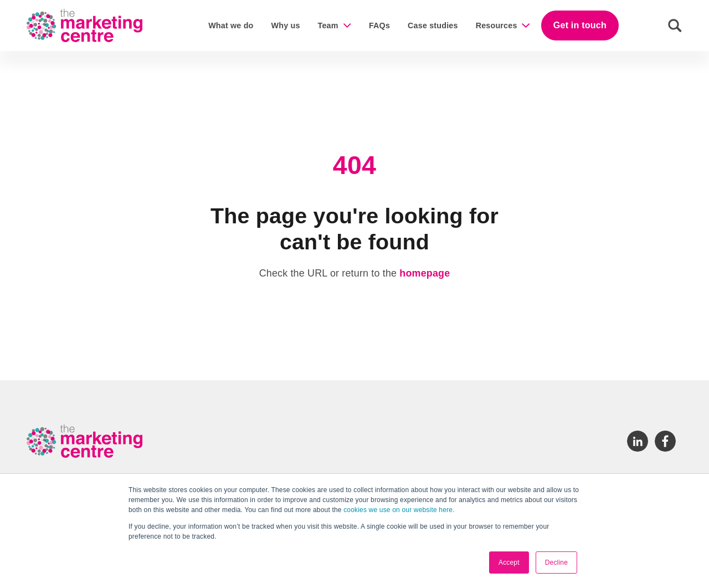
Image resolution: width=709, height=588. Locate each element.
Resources (497, 25)
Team (328, 25)
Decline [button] (556, 563)
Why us (286, 25)
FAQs (379, 25)
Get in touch (580, 25)
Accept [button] (509, 563)
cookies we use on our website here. (398, 510)
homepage (425, 273)
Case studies (433, 25)
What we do (231, 25)
